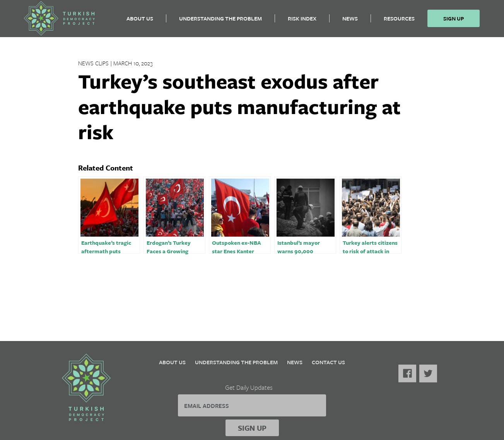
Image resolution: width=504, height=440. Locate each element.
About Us (140, 21)
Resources (399, 21)
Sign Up (454, 21)
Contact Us (328, 362)
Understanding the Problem (220, 21)
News (350, 21)
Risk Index (302, 21)
